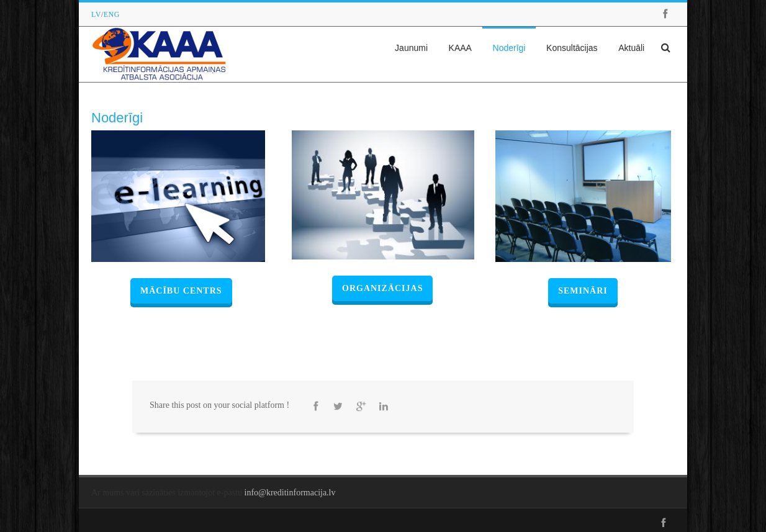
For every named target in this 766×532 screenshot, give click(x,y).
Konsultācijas (572, 48)
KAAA (460, 48)
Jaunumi (411, 48)
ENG (112, 14)
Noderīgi (509, 48)
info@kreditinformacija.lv (290, 493)
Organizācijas (382, 288)
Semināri (583, 291)
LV (96, 14)
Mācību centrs (181, 291)
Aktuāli (631, 48)
